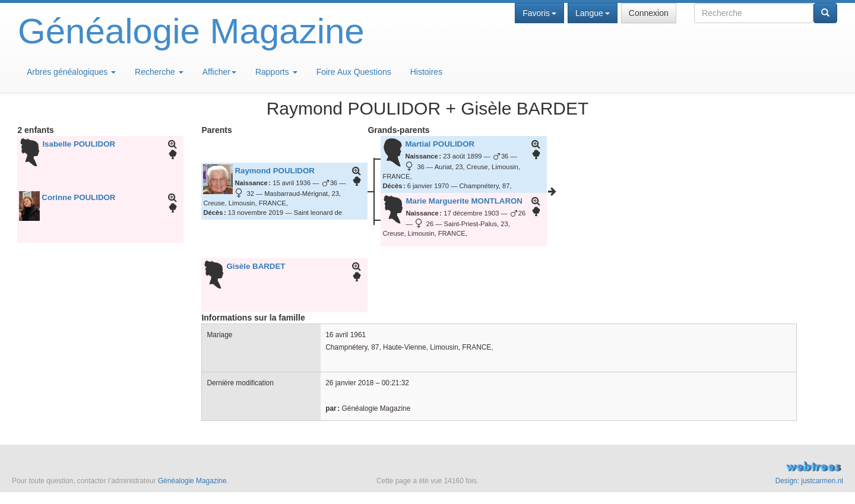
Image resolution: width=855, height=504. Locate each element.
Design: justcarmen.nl (809, 481)
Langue (593, 13)
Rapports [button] (276, 72)
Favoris (539, 13)
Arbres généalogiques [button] (71, 72)
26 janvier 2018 (349, 383)
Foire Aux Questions (354, 72)
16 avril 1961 (346, 335)
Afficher (219, 72)
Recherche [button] (159, 72)
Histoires (426, 72)
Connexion (649, 13)
